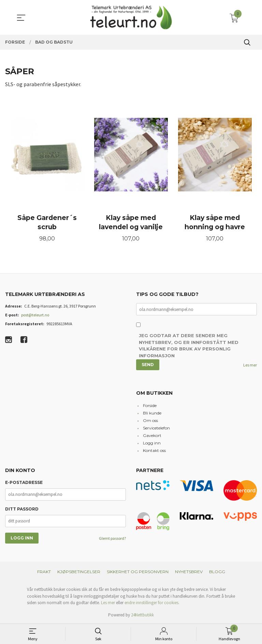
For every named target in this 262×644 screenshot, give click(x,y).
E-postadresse (24, 482)
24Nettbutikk (142, 615)
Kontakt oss (154, 450)
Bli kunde (152, 413)
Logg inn (152, 443)
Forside (150, 405)
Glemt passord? (112, 538)
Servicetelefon (156, 428)
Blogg (217, 572)
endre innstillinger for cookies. (152, 603)
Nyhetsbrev (189, 572)
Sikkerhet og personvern (138, 572)
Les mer (250, 365)
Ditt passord (22, 509)
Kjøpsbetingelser (79, 572)
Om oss (150, 420)
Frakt (44, 572)
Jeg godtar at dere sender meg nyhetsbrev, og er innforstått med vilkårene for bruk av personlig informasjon (189, 345)
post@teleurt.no (35, 315)
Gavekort (152, 435)
